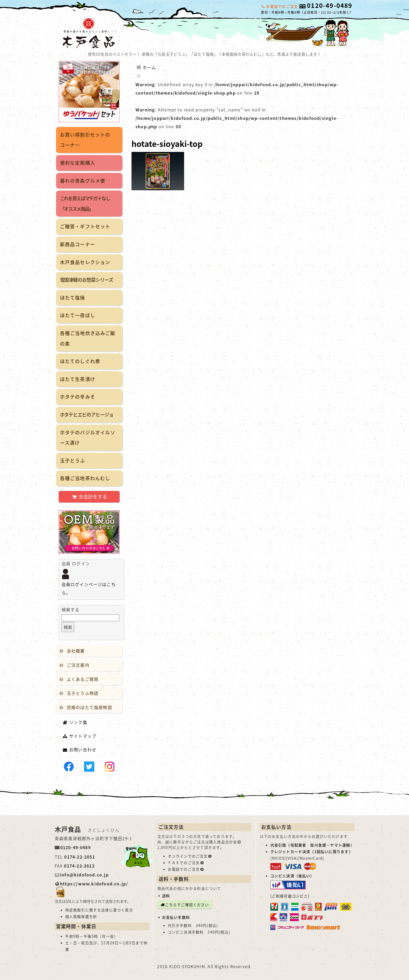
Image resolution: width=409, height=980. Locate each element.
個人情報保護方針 (81, 916)
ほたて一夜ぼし (78, 315)
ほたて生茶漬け (78, 379)
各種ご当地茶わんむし (85, 478)
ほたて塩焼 (73, 298)
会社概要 (73, 651)
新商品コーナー (78, 244)
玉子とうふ (73, 461)
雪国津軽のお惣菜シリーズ (87, 280)
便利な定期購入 (78, 163)
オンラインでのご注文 (190, 856)
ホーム (146, 67)
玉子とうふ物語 (80, 693)
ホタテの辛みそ (78, 397)
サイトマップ (80, 736)
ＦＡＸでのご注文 (186, 863)
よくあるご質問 (80, 679)
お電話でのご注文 (186, 869)
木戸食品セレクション (85, 262)
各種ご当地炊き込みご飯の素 (88, 338)
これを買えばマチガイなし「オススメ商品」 (85, 204)
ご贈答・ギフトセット (85, 226)
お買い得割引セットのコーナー (85, 140)
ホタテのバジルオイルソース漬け (88, 438)
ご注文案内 (75, 665)
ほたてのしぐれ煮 (80, 361)
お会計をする (89, 497)
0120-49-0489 (330, 5)
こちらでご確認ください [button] (185, 905)
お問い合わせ (80, 750)
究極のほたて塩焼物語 (87, 707)
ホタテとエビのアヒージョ (87, 415)
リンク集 (75, 722)
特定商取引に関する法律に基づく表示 (99, 910)
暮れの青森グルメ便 (83, 181)
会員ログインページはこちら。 (89, 583)
